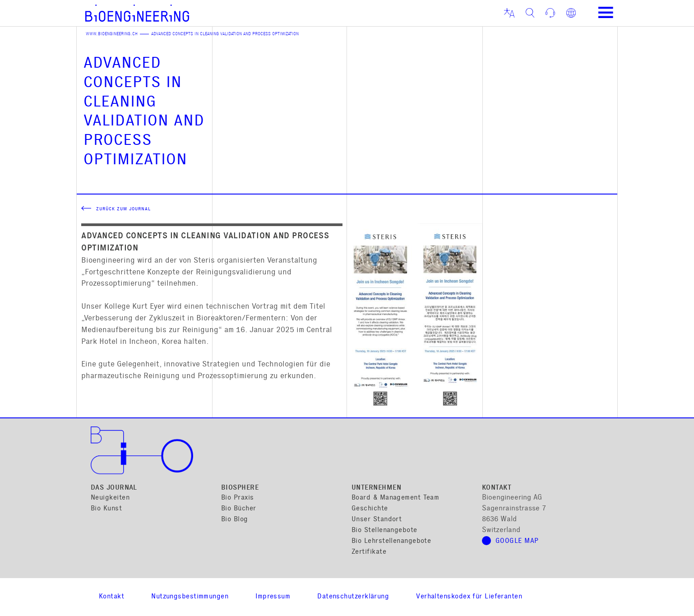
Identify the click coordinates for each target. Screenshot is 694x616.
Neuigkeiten (110, 498)
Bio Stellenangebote (384, 530)
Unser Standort (377, 520)
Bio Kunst (106, 509)
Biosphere (240, 488)
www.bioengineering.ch (112, 34)
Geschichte (370, 509)
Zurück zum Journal (123, 209)
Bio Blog (235, 520)
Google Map (517, 541)
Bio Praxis (238, 498)
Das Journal (114, 488)
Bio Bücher (239, 509)
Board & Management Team (395, 498)
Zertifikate (369, 552)
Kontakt (497, 488)
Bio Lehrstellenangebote (391, 541)
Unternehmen (376, 488)
